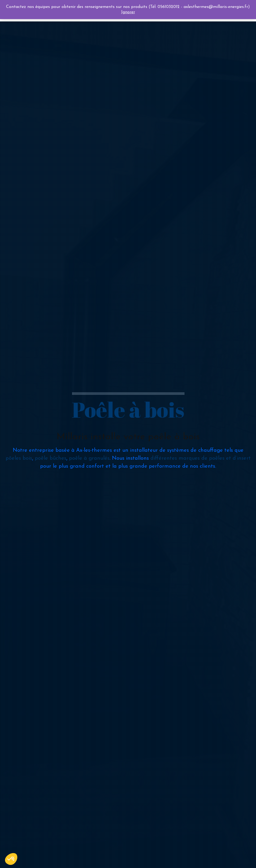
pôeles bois (19, 458)
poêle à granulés (89, 458)
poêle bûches (51, 458)
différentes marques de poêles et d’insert (201, 458)
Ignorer (128, 12)
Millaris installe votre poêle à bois (128, 437)
